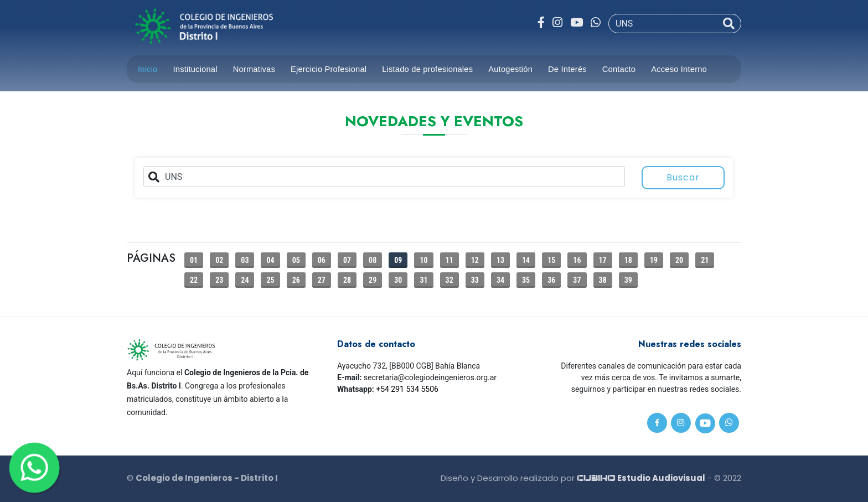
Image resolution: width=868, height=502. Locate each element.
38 (603, 280)
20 (679, 260)
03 (245, 260)
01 (194, 260)
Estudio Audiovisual (641, 478)
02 (219, 260)
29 (373, 280)
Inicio (148, 69)
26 (296, 280)
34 (500, 280)
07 (347, 260)
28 (347, 280)
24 (245, 280)
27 (322, 280)
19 (654, 260)
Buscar (683, 177)
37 (577, 280)
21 (705, 260)
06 (322, 260)
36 (551, 280)
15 (551, 260)
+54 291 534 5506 (407, 389)
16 (577, 260)
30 (398, 280)
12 (475, 260)
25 (270, 280)
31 (423, 280)
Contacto (619, 69)
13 (500, 260)
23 (219, 280)
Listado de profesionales (427, 69)
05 (296, 260)
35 (526, 280)
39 (628, 280)
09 (398, 260)
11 (449, 260)
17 (603, 260)
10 (423, 260)
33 (475, 280)
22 (194, 280)
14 (526, 260)
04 (270, 260)
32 (449, 280)
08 (373, 260)
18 (628, 260)
